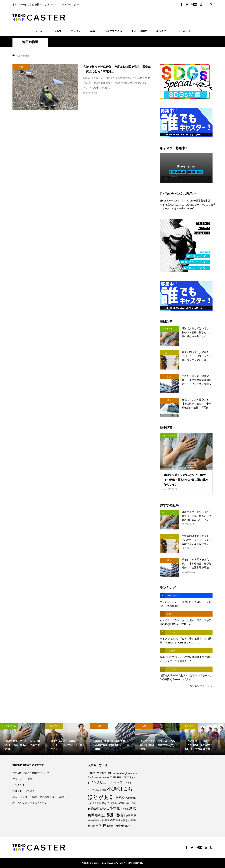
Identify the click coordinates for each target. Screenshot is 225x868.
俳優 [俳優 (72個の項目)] (90, 803)
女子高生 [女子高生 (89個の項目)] (104, 809)
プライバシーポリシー (25, 779)
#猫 (174, 209)
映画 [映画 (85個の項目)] (128, 816)
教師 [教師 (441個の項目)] (111, 815)
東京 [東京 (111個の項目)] (134, 815)
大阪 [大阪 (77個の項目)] (127, 803)
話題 (93, 31)
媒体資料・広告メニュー (26, 791)
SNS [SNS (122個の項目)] (91, 777)
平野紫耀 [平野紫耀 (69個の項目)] (125, 809)
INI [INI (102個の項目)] (110, 773)
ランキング (184, 31)
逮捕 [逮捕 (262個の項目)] (103, 826)
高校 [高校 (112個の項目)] (127, 826)
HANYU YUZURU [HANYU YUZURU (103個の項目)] (98, 773)
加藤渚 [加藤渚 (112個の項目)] (105, 803)
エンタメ (76, 31)
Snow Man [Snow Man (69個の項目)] (132, 773)
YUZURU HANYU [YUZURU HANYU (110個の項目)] (120, 777)
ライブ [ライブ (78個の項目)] (91, 790)
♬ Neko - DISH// (186, 209)
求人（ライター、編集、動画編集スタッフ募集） (40, 797)
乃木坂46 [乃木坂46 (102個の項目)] (131, 798)
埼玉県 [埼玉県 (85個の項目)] (121, 803)
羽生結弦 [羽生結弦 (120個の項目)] (110, 820)
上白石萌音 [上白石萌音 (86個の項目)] (100, 790)
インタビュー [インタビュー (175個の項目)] (100, 782)
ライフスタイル (113, 31)
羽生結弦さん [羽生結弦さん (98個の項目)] (123, 820)
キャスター (162, 31)
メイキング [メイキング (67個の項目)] (131, 783)
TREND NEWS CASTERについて (31, 773)
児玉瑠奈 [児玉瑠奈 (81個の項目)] (97, 803)
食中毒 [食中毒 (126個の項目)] (120, 826)
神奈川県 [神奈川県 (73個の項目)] (99, 820)
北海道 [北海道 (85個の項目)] (113, 803)
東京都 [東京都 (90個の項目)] (91, 820)
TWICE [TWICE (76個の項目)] (97, 778)
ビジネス (56, 31)
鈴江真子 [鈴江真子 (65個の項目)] (111, 826)
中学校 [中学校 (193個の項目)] (120, 798)
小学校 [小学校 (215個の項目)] (115, 808)
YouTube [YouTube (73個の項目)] (105, 778)
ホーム (38, 31)
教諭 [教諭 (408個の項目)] (121, 815)
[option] (22, 739)
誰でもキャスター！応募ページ (30, 803)
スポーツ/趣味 (139, 31)
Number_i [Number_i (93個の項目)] (122, 773)
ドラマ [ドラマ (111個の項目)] (121, 782)
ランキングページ (200, 686)
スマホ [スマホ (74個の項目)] (113, 783)
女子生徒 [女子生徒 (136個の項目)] (93, 808)
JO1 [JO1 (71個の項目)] (114, 773)
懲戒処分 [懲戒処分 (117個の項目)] (100, 815)
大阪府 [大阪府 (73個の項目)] (133, 803)
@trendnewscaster (170, 201)
